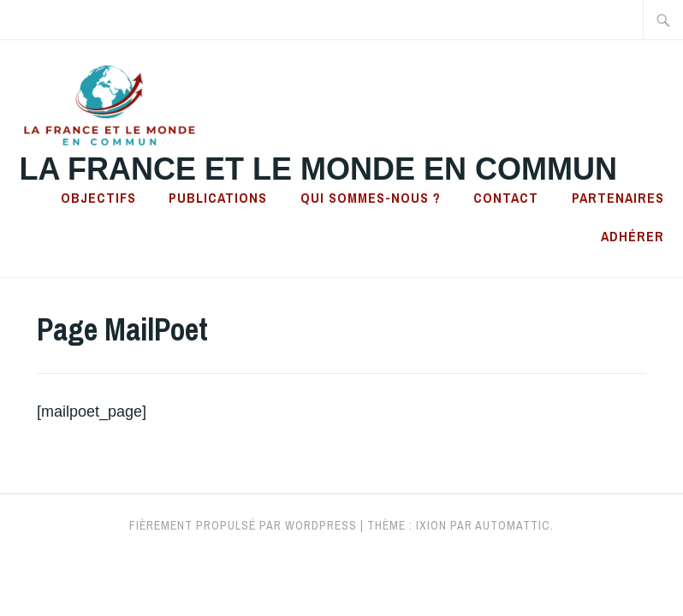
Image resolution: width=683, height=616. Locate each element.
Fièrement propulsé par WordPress (243, 525)
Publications (218, 198)
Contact (506, 198)
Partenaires (618, 198)
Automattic (513, 525)
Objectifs (98, 198)
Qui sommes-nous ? (371, 198)
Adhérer (633, 236)
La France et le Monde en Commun (318, 169)
